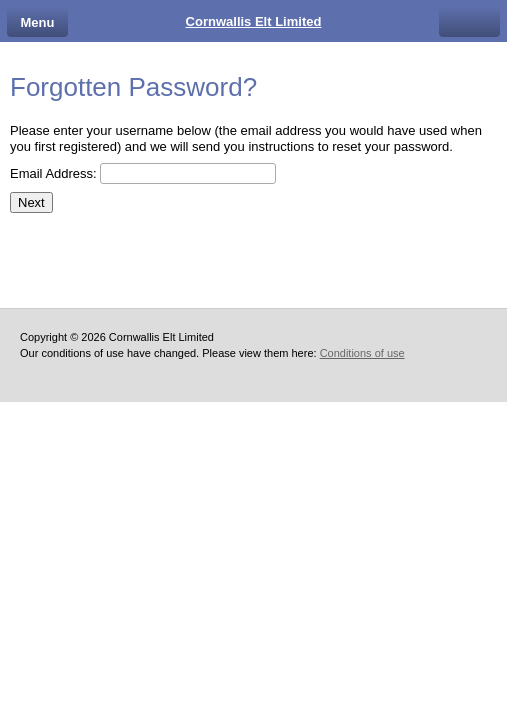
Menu (38, 22)
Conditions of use (362, 353)
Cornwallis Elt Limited (254, 21)
